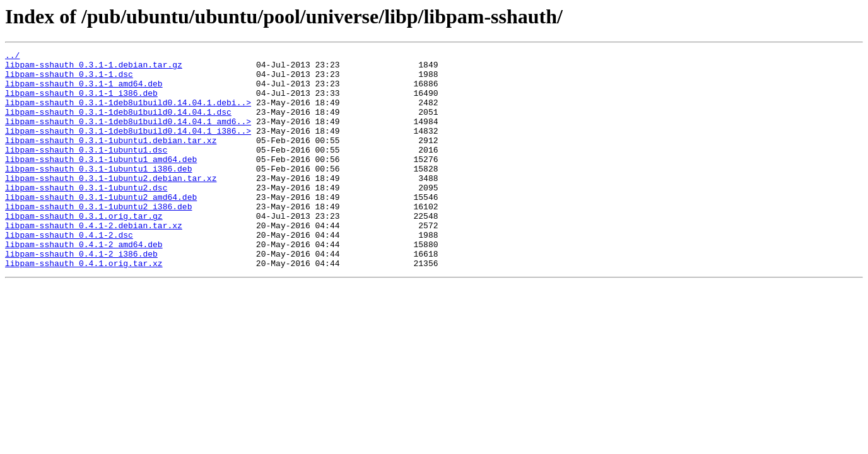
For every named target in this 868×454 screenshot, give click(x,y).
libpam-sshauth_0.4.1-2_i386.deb (81, 295)
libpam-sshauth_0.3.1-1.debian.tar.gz (94, 68)
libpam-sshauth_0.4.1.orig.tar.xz (84, 306)
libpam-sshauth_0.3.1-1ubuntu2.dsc (86, 216)
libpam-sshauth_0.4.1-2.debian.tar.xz (94, 261)
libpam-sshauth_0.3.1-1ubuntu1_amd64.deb (101, 182)
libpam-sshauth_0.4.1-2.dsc (69, 272)
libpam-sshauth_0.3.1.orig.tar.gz (84, 250)
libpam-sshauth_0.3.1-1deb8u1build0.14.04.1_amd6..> (128, 136)
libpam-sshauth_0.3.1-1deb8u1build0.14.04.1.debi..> (128, 113)
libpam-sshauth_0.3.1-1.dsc (69, 79)
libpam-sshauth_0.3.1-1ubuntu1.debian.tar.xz (111, 159)
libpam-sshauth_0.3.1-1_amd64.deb (84, 91)
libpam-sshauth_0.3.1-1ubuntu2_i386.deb (98, 238)
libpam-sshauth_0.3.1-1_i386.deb (81, 102)
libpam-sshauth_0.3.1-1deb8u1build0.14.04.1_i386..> (128, 148)
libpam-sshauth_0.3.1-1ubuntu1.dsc (86, 170)
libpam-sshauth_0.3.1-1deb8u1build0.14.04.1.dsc (118, 125)
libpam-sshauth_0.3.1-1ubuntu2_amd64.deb (101, 227)
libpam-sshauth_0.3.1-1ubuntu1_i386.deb (98, 193)
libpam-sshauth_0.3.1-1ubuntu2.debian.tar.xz (111, 204)
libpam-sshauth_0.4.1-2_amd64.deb (84, 284)
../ (12, 57)
